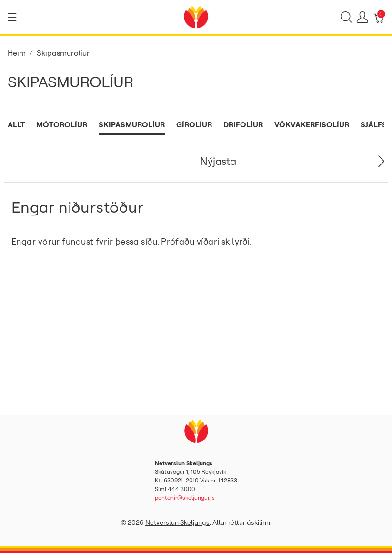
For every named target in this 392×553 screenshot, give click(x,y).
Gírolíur (194, 124)
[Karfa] (379, 17)
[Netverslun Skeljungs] (196, 16)
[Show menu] (12, 17)
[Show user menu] (362, 17)
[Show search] (346, 17)
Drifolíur (243, 124)
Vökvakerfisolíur (312, 124)
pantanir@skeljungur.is (185, 497)
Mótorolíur (62, 124)
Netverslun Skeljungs (177, 522)
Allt (16, 124)
